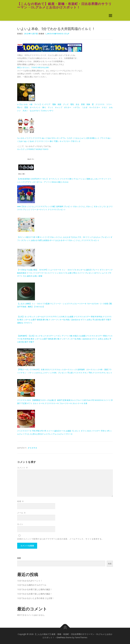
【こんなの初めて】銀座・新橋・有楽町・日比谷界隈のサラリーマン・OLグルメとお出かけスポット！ (64, 5)
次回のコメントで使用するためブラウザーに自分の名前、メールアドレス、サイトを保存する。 (60, 539)
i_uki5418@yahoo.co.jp (57, 34)
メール (22, 513)
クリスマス (33, 448)
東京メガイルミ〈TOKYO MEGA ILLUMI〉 (34, 67)
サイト (20, 524)
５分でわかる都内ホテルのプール (32, 585)
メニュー (110, 15)
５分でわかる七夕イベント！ (30, 581)
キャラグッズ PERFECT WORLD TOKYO (33, 149)
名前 (21, 501)
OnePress (61, 637)
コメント (23, 468)
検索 (19, 558)
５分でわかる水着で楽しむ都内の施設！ (35, 589)
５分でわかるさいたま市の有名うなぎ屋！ (36, 598)
